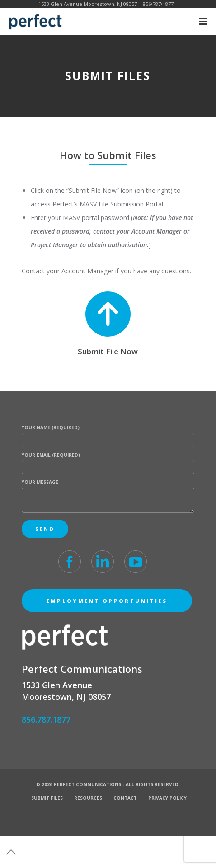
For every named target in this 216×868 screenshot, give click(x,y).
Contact (125, 798)
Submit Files (47, 798)
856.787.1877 (46, 719)
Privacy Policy (167, 798)
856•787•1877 (158, 4)
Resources (88, 798)
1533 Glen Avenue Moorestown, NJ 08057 (88, 4)
